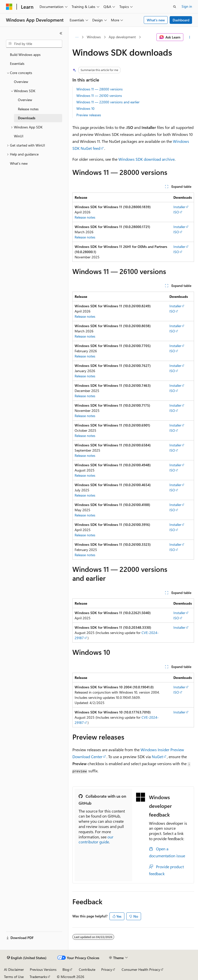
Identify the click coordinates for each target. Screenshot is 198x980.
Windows (94, 37)
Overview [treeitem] (21, 82)
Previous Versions (43, 969)
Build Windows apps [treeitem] (25, 55)
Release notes (85, 217)
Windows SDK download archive (147, 159)
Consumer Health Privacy (141, 969)
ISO (176, 212)
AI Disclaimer (14, 969)
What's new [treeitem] (19, 163)
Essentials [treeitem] (17, 63)
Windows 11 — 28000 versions (99, 89)
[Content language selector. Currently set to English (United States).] (27, 958)
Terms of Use (14, 977)
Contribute (87, 969)
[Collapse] (61, 33)
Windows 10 (85, 108)
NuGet (157, 757)
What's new (156, 20)
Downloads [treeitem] (27, 118)
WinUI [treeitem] (19, 136)
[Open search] (175, 7)
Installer (179, 207)
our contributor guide (96, 839)
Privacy (107, 969)
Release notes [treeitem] (28, 109)
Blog (66, 969)
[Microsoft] (9, 7)
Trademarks (38, 977)
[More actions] (190, 37)
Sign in (187, 6)
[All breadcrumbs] (77, 37)
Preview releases (89, 115)
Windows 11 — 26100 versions (99, 96)
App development (122, 37)
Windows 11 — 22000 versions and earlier (108, 102)
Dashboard (181, 20)
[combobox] (34, 44)
